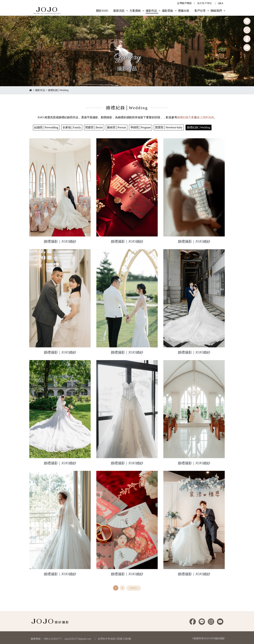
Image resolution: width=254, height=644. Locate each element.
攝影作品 (40, 90)
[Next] (134, 588)
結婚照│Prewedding (46, 127)
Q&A (221, 3)
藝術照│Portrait (117, 127)
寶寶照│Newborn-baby (169, 127)
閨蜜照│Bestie (94, 127)
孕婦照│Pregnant (141, 127)
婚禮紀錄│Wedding (58, 90)
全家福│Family (72, 127)
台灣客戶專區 (184, 3)
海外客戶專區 (204, 3)
